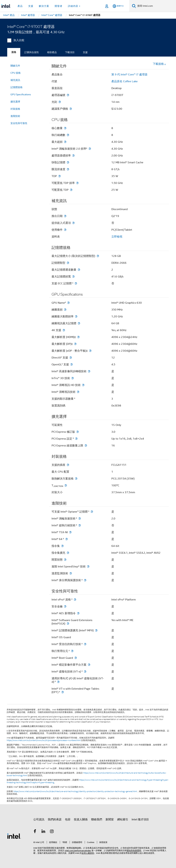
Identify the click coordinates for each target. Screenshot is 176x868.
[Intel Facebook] (35, 832)
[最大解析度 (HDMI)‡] (78, 337)
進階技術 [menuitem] (15, 116)
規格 (14, 52)
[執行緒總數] (68, 135)
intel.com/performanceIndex (78, 850)
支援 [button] (31, 6)
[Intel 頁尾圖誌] (14, 836)
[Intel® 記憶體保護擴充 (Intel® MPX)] (96, 630)
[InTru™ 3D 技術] (73, 378)
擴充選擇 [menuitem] (15, 102)
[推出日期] (65, 216)
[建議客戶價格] (71, 109)
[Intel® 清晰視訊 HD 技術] (83, 385)
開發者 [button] (59, 6)
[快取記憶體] (68, 162)
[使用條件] (65, 230)
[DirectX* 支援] (71, 358)
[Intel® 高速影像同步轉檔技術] (89, 371)
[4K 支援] (64, 330)
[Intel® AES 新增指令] (78, 613)
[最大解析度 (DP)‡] (75, 344)
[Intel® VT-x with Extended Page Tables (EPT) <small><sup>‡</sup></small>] (63, 692)
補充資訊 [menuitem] (15, 80)
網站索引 (123, 820)
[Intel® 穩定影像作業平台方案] (89, 665)
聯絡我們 (97, 820)
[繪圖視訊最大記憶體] (79, 323)
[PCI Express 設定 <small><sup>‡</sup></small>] (76, 439)
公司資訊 (39, 820)
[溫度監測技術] (71, 573)
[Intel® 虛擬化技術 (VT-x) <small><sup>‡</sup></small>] (85, 672)
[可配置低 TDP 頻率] (77, 183)
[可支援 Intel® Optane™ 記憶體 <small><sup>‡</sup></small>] (92, 512)
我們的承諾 (55, 820)
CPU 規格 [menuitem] (16, 73)
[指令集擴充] (68, 553)
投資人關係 (81, 820)
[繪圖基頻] (65, 310)
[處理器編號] (68, 95)
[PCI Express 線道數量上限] (86, 445)
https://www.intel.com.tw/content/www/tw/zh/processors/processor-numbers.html (44, 740)
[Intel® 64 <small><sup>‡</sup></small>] (67, 539)
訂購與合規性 (32, 52)
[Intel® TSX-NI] (70, 532)
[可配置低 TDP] (71, 190)
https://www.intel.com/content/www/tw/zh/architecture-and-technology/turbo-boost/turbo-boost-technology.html (87, 774)
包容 (68, 820)
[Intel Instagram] (52, 832)
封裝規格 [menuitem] (15, 109)
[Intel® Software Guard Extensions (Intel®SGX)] (68, 624)
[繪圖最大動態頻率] (76, 316)
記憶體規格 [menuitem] (16, 87)
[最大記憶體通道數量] (79, 270)
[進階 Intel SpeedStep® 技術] (88, 566)
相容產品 (52, 52)
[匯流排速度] (68, 169)
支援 (85, 52)
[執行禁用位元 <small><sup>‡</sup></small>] (72, 651)
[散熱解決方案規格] (76, 479)
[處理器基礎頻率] (73, 156)
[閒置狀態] (65, 560)
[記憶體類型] (68, 263)
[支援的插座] (68, 465)
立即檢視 (117, 237)
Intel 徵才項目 (140, 820)
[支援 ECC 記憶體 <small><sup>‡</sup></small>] (76, 283)
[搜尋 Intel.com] (156, 6)
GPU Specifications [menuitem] (21, 94)
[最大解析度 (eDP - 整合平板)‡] (90, 351)
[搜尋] (134, 6)
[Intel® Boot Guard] (76, 658)
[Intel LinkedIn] (43, 832)
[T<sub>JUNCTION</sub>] (66, 485)
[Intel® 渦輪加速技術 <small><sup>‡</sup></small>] (80, 518)
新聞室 (110, 820)
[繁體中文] (118, 6)
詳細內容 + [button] (74, 6)
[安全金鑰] (65, 606)
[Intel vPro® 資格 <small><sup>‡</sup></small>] (75, 600)
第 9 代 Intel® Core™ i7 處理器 (129, 75)
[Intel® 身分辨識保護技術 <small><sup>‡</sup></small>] (85, 580)
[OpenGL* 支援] (71, 364)
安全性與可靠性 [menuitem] (19, 123)
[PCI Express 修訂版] (78, 432)
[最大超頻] (65, 142)
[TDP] (59, 176)
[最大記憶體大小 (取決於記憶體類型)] (98, 256)
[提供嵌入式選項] (73, 223)
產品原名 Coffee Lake (125, 81)
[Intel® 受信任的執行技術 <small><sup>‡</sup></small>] (85, 644)
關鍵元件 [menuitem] (15, 66)
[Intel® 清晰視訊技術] (78, 392)
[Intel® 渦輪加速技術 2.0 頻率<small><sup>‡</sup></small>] (90, 149)
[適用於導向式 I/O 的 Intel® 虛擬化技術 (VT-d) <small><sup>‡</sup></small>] (58, 682)
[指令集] (62, 546)
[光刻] (60, 102)
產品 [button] (20, 6)
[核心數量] (65, 128)
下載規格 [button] (159, 64)
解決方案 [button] (44, 6)
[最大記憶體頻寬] (73, 277)
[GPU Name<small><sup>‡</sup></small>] (68, 303)
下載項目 (70, 52)
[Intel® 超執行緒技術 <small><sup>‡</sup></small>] (80, 525)
